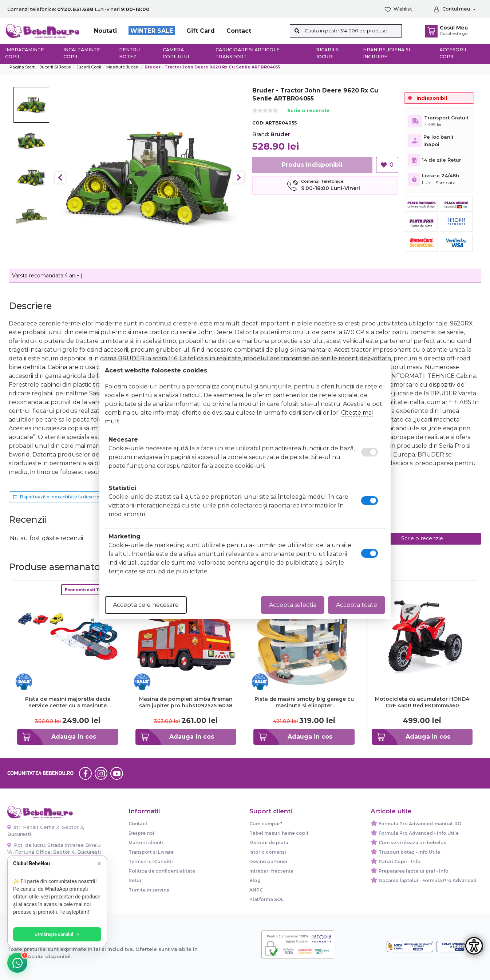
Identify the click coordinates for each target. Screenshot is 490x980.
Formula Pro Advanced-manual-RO (420, 824)
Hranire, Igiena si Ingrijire (386, 53)
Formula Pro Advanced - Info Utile (419, 833)
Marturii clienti (146, 843)
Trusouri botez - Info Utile (409, 852)
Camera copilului (176, 53)
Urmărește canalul (58, 934)
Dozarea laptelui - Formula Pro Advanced (428, 880)
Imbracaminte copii (25, 53)
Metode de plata (269, 843)
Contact (239, 31)
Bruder (280, 134)
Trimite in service (149, 890)
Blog (255, 880)
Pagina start (22, 67)
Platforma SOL (266, 899)
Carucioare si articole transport (248, 53)
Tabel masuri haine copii (279, 833)
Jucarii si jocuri (328, 53)
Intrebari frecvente (271, 871)
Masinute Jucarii (123, 67)
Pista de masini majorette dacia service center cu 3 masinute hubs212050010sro (68, 702)
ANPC (256, 890)
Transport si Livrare (151, 852)
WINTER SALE (152, 31)
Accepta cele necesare (146, 605)
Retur (135, 880)
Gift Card (201, 31)
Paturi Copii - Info (400, 862)
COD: (258, 123)
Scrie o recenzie (308, 111)
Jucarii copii (89, 67)
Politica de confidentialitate (162, 871)
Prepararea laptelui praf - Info (414, 871)
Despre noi (141, 833)
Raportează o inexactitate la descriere (58, 497)
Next (239, 178)
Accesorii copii (453, 53)
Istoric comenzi (268, 852)
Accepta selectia (293, 605)
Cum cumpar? (266, 824)
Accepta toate (357, 605)
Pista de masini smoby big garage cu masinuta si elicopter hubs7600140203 (304, 702)
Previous (60, 178)
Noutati (105, 31)
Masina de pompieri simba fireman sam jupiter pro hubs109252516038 (186, 702)
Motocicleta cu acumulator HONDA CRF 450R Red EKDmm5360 (422, 702)
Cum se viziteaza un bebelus (412, 843)
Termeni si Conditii (151, 862)
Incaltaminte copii (82, 53)
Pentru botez (129, 53)
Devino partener (268, 862)
